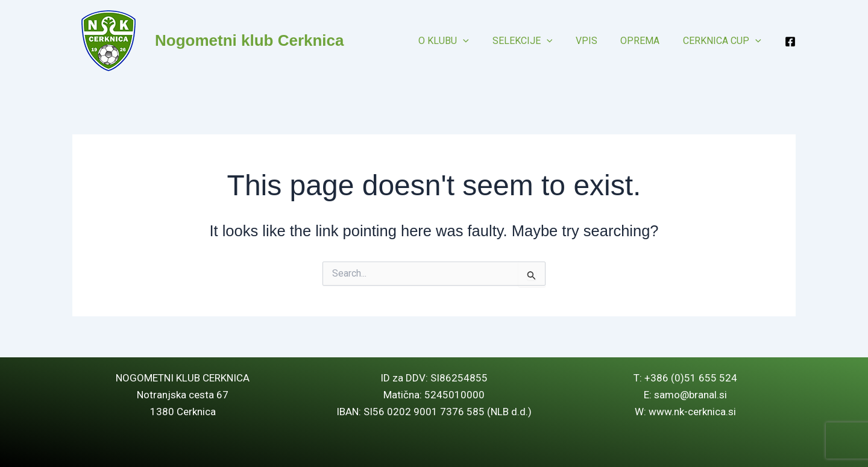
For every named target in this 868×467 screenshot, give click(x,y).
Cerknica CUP (724, 41)
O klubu (462, 41)
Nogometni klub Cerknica (250, 40)
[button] (481, 41)
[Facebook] (790, 42)
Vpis (596, 41)
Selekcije (536, 41)
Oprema (646, 41)
